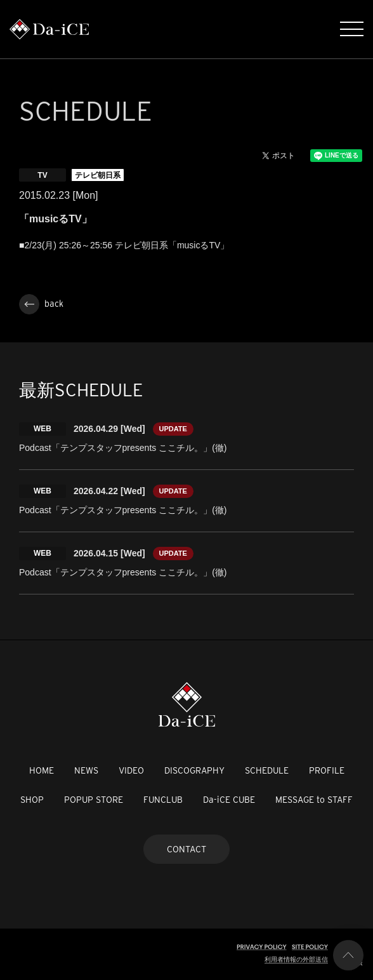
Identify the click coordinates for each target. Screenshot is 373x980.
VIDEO (131, 770)
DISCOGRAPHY (194, 770)
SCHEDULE (267, 770)
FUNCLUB (163, 800)
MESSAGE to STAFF (314, 800)
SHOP (32, 800)
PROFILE (327, 770)
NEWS (86, 770)
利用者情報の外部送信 (296, 959)
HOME (42, 770)
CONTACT (186, 849)
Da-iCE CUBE (229, 800)
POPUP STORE (94, 800)
